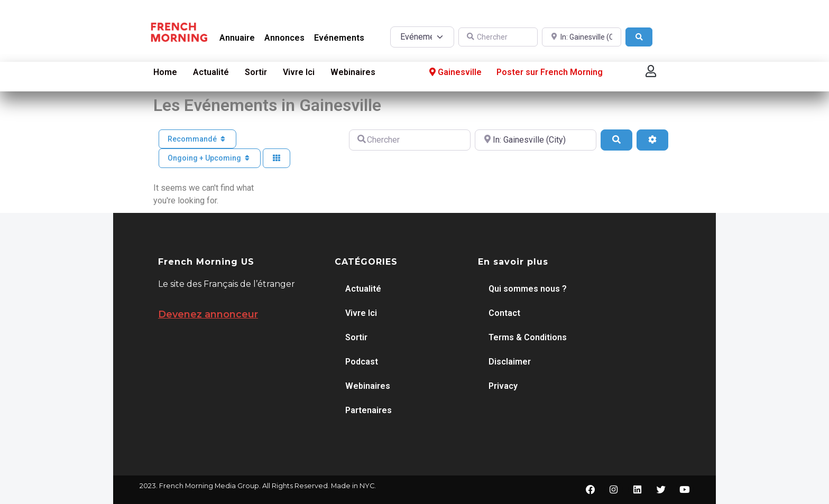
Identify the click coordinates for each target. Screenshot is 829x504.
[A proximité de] (582, 37)
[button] (651, 71)
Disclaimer (510, 362)
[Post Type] (422, 37)
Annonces (284, 38)
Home (165, 72)
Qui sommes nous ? (528, 289)
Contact (504, 313)
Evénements (339, 38)
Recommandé (198, 139)
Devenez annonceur (208, 314)
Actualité (211, 72)
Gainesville (454, 72)
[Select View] (277, 158)
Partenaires (369, 410)
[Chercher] (498, 37)
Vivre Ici (299, 72)
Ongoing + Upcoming (210, 158)
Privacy (503, 386)
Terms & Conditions (528, 337)
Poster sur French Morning (550, 72)
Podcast (362, 362)
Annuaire (237, 38)
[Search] (639, 37)
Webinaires (353, 72)
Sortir (256, 72)
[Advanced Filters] (652, 140)
